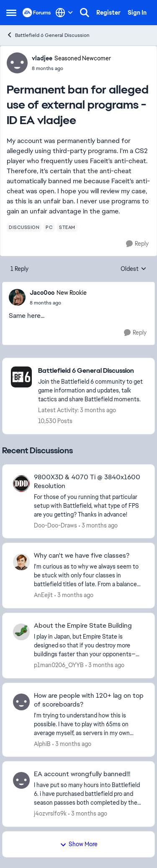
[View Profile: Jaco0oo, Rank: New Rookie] (17, 297)
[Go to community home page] (37, 13)
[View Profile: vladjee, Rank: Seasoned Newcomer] (17, 63)
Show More (79, 844)
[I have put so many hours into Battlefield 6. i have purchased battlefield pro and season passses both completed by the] (89, 794)
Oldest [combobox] (134, 269)
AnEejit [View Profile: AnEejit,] (43, 595)
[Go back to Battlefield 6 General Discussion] (92, 371)
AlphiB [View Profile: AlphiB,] (42, 743)
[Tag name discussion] (24, 227)
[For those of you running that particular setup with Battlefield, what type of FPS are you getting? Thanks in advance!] (89, 505)
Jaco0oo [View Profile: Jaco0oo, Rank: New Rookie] (42, 293)
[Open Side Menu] (11, 13)
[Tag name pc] (49, 227)
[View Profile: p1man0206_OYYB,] (21, 632)
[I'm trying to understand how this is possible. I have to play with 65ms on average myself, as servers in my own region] (89, 724)
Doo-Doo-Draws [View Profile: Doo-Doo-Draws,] (55, 525)
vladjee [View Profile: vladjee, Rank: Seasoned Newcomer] (42, 58)
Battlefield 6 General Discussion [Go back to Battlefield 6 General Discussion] (48, 35)
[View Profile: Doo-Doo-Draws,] (21, 483)
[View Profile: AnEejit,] (21, 562)
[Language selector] (64, 13)
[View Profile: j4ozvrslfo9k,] (21, 780)
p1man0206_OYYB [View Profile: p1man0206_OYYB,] (59, 665)
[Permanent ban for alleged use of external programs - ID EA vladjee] (58, 303)
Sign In (137, 13)
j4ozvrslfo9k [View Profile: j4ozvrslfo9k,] (50, 813)
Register (108, 13)
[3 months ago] (98, 525)
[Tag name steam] (67, 227)
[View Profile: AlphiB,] (21, 702)
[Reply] (137, 244)
